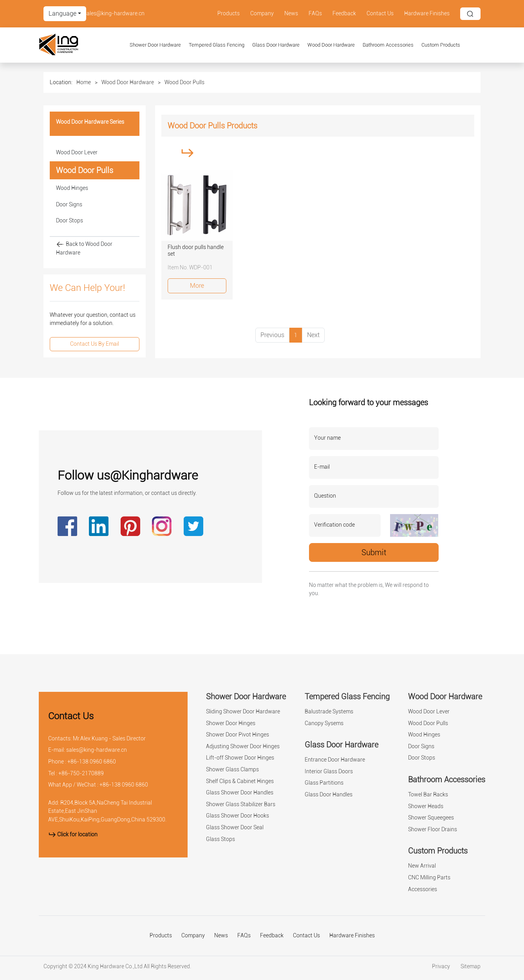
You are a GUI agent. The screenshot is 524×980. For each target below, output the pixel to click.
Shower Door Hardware (155, 45)
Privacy (442, 966)
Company (262, 14)
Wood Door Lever (77, 153)
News (291, 14)
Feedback (344, 14)
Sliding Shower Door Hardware (243, 712)
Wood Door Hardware (331, 45)
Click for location (73, 835)
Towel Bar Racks (428, 795)
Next (313, 335)
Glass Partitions (324, 783)
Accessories (423, 889)
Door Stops (70, 221)
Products (229, 14)
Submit (374, 552)
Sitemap (471, 966)
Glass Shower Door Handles (240, 793)
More (197, 286)
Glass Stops (220, 839)
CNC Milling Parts (429, 878)
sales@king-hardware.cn (114, 14)
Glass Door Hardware (276, 45)
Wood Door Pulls (184, 82)
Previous (272, 335)
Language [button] (62, 14)
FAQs (315, 14)
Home (84, 82)
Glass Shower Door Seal (235, 827)
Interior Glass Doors (329, 772)
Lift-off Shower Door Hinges (240, 758)
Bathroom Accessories (388, 45)
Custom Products (441, 45)
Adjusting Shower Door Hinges (243, 746)
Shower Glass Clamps (232, 770)
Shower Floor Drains (433, 829)
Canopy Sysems (324, 723)
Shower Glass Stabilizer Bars (241, 804)
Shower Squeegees (431, 818)
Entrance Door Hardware (335, 760)
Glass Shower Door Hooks (238, 816)
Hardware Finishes (427, 14)
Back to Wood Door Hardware (84, 248)
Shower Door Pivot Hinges (238, 735)
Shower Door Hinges (231, 723)
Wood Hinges (72, 188)
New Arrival (422, 866)
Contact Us (380, 14)
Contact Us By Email (95, 344)
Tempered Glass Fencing (217, 45)
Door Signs (69, 205)
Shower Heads (426, 806)
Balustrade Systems (329, 712)
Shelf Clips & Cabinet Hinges (240, 781)
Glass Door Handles (329, 795)
